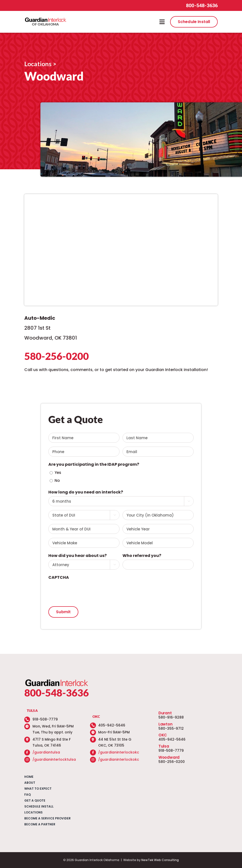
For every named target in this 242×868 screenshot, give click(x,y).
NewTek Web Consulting (160, 860)
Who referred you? (142, 556)
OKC (163, 735)
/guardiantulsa (46, 752)
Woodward (169, 757)
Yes (58, 473)
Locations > (41, 64)
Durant (165, 713)
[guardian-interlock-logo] (46, 19)
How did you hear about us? (77, 556)
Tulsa (164, 746)
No (57, 480)
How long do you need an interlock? (86, 492)
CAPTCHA (59, 577)
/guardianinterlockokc (119, 752)
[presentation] (86, 591)
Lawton (166, 724)
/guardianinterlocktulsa (54, 759)
